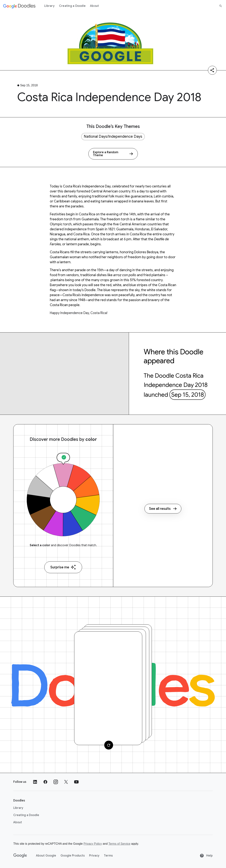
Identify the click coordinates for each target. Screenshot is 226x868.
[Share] (212, 70)
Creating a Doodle (72, 6)
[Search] (221, 6)
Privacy (94, 856)
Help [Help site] (206, 856)
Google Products (73, 856)
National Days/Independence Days (113, 137)
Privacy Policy (93, 844)
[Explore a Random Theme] (113, 154)
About (94, 6)
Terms (108, 856)
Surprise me (63, 567)
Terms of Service (119, 844)
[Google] (20, 856)
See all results (163, 509)
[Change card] (109, 745)
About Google (46, 856)
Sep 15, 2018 (188, 395)
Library (49, 6)
